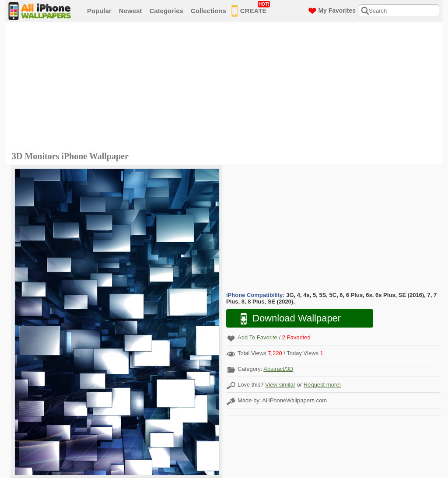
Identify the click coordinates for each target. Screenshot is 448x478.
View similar (280, 385)
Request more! (322, 385)
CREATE (251, 9)
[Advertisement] (226, 88)
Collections (208, 11)
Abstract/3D (278, 369)
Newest (131, 11)
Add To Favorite (257, 337)
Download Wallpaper (286, 319)
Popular (99, 11)
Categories (166, 11)
